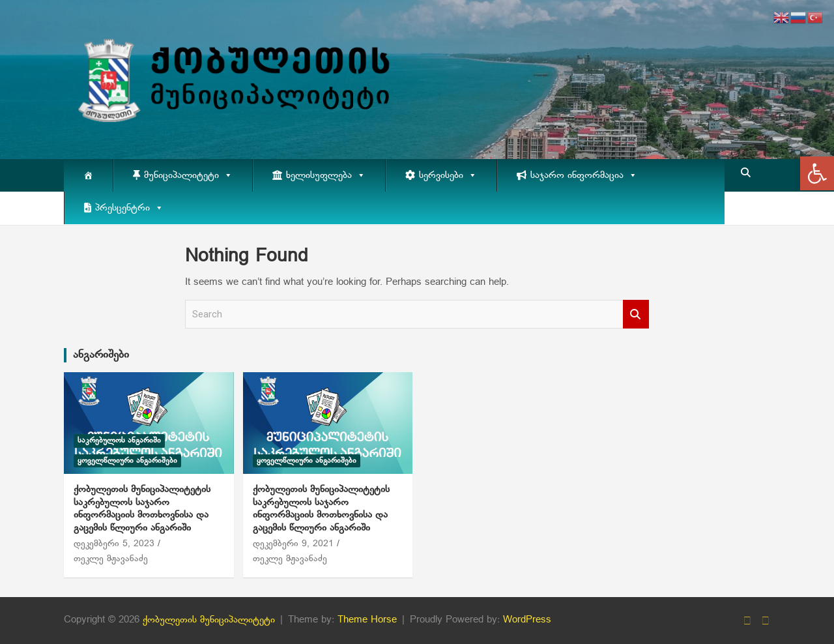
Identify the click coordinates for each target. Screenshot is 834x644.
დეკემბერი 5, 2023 (114, 544)
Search (636, 315)
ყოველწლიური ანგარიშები (127, 461)
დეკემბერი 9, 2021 (293, 544)
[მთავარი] (88, 175)
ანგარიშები (101, 355)
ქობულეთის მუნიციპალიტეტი (209, 620)
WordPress (527, 620)
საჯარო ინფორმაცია (584, 175)
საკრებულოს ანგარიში (119, 441)
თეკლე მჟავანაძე (111, 559)
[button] (817, 173)
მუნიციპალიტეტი (188, 175)
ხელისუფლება (326, 175)
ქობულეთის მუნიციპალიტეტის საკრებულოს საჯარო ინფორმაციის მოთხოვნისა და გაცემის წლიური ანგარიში (142, 509)
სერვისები (448, 175)
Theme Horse (367, 620)
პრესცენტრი (129, 208)
